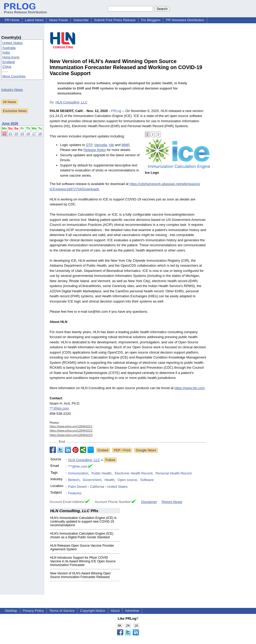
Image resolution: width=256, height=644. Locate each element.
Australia (9, 48)
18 (28, 134)
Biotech (74, 480)
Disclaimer (149, 502)
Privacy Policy (33, 611)
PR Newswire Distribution (185, 20)
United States (13, 43)
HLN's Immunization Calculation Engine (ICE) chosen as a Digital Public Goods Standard (82, 535)
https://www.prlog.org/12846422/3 (71, 435)
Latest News (34, 20)
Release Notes (95, 150)
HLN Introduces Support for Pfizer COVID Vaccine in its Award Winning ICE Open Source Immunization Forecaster (83, 561)
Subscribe (81, 20)
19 (22, 134)
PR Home (12, 20)
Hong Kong (11, 57)
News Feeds (59, 20)
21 (10, 134)
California (97, 487)
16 (40, 134)
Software (147, 480)
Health (109, 480)
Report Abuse (172, 502)
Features (75, 493)
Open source (127, 480)
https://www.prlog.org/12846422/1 (71, 426)
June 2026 (10, 123)
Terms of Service (62, 611)
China (7, 67)
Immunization (78, 473)
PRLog (116, 111)
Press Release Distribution (25, 10)
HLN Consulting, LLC (71, 102)
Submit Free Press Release (115, 20)
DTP (89, 145)
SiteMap (11, 611)
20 (16, 134)
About (115, 611)
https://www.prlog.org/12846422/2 (71, 430)
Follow (110, 460)
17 (34, 134)
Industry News (12, 90)
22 (4, 134)
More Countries (14, 76)
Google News (146, 450)
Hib (112, 145)
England (9, 62)
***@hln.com (59, 408)
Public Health (101, 473)
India (6, 52)
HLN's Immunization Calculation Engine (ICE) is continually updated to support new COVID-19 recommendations (83, 522)
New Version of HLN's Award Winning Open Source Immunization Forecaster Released (80, 575)
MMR (126, 145)
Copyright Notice (92, 611)
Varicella (101, 145)
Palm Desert (78, 487)
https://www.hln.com (190, 388)
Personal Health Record (173, 473)
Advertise (132, 611)
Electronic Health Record (133, 473)
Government (92, 480)
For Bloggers (151, 20)
